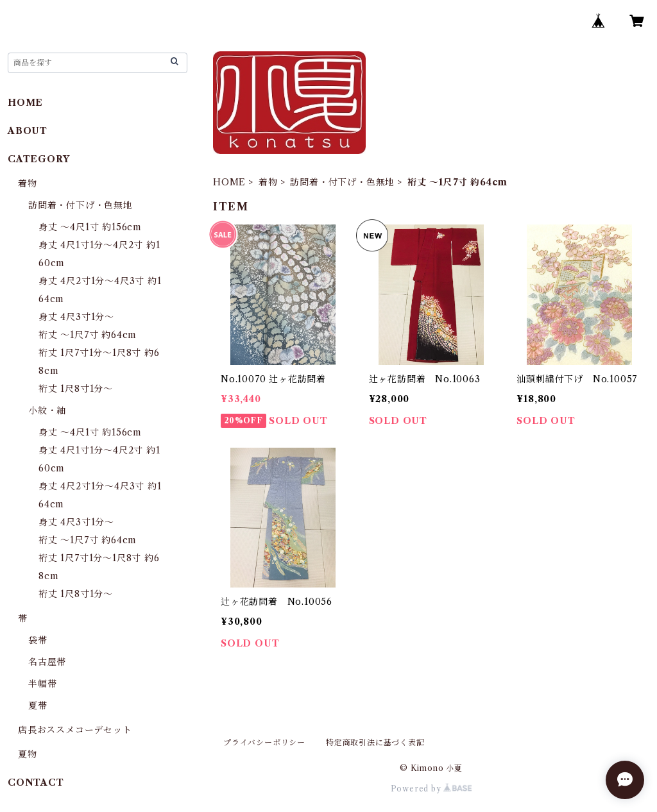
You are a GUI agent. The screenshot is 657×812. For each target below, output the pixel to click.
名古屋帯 (47, 662)
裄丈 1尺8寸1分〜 (76, 389)
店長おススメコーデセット (75, 730)
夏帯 (38, 706)
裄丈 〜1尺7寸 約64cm (88, 335)
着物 (268, 182)
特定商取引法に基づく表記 (375, 742)
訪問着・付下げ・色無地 (342, 182)
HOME (229, 182)
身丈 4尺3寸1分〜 (76, 317)
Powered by (431, 789)
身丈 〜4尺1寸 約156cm (90, 227)
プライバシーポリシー (264, 742)
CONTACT (36, 782)
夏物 (28, 754)
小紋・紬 (47, 410)
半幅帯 (42, 684)
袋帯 (38, 640)
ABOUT (28, 131)
